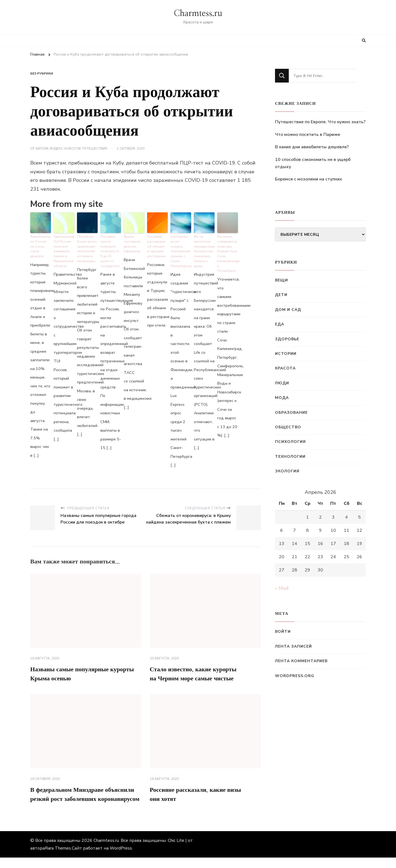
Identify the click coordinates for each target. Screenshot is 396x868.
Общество (288, 427)
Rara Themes (58, 859)
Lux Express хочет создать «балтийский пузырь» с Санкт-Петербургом (181, 250)
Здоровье (287, 339)
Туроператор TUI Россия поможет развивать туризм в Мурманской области (64, 250)
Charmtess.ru (198, 13)
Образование (291, 413)
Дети (281, 295)
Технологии (290, 457)
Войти (283, 632)
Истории (286, 354)
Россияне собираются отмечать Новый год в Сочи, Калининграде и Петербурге (228, 250)
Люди (282, 383)
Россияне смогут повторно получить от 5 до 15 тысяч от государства (111, 250)
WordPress (121, 859)
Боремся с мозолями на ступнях (309, 179)
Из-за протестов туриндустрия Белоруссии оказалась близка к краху (204, 250)
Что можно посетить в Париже (308, 135)
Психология (290, 442)
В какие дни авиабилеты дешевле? (312, 147)
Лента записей (293, 646)
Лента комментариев (301, 661)
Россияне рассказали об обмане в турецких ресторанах (156, 245)
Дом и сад (288, 310)
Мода (282, 398)
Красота (285, 368)
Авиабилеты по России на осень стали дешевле (40, 243)
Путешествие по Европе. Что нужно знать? (320, 122)
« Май (282, 588)
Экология (287, 471)
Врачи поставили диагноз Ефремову (132, 243)
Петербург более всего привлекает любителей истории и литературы (86, 247)
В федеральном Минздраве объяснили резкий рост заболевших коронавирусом (84, 799)
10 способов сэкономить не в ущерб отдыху (313, 163)
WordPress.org (295, 676)
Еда (280, 324)
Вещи (281, 280)
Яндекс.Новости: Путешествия (78, 149)
